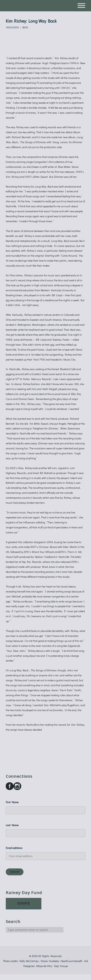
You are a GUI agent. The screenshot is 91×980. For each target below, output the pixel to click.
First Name (12, 802)
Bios (25, 27)
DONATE (24, 903)
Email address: (45, 853)
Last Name (12, 825)
